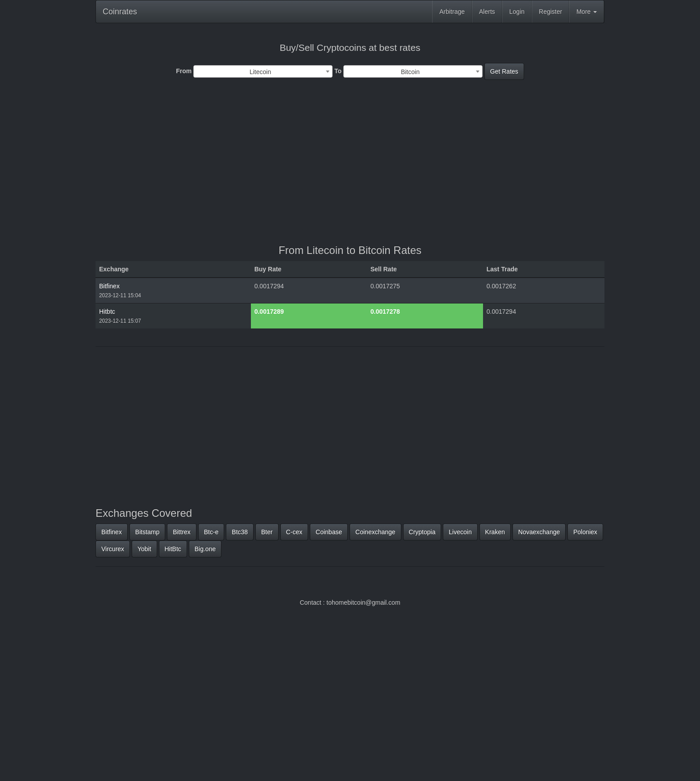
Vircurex (113, 549)
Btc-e (211, 532)
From (184, 71)
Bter (267, 532)
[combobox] (263, 71)
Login (517, 12)
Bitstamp (147, 532)
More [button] (587, 12)
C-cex (294, 532)
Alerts (487, 12)
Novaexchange (539, 532)
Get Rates (504, 71)
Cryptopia (422, 532)
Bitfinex (109, 286)
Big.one (205, 549)
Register (550, 12)
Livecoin (460, 532)
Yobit (144, 549)
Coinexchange (375, 532)
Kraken (495, 532)
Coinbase (329, 532)
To (338, 71)
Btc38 (240, 532)
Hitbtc (107, 312)
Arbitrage (452, 12)
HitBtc (173, 549)
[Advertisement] (350, 164)
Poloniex (585, 532)
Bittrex (182, 532)
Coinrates (120, 12)
